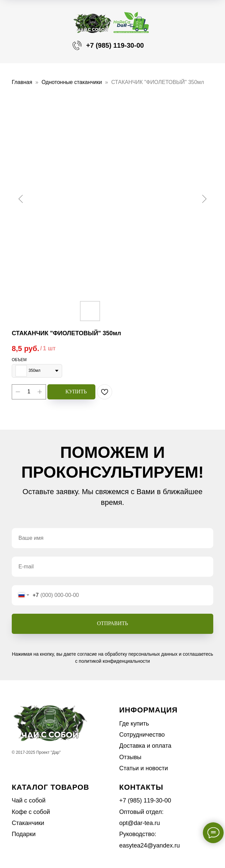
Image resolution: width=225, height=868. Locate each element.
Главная (22, 82)
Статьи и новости (144, 768)
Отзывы (130, 757)
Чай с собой (29, 800)
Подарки (24, 834)
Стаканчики (28, 823)
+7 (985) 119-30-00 (115, 45)
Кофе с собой (31, 812)
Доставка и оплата (145, 746)
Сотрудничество (142, 735)
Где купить (134, 724)
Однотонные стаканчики (72, 82)
